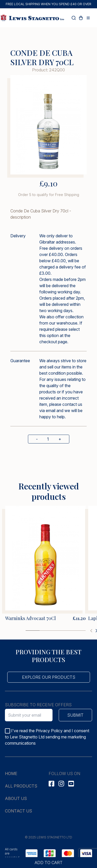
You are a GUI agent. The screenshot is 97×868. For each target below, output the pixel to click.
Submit (75, 715)
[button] (91, 631)
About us (16, 798)
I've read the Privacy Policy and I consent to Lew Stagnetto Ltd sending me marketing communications (47, 737)
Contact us (18, 811)
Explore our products (49, 677)
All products (21, 786)
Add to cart (49, 863)
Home (11, 773)
